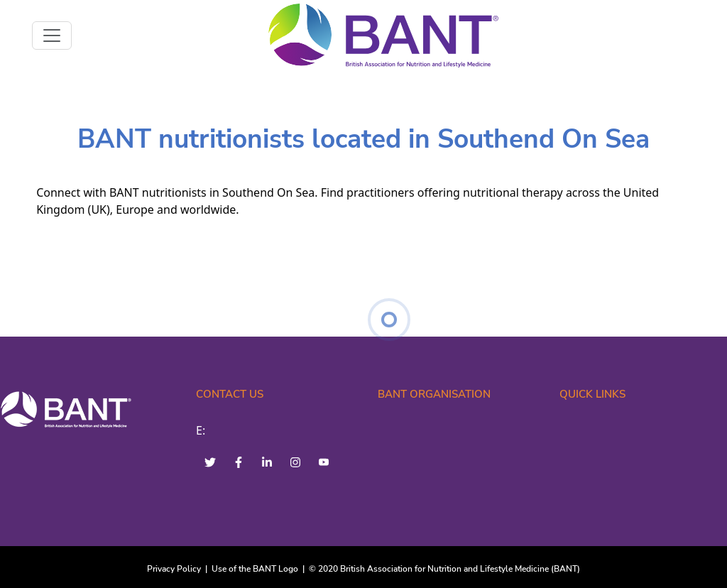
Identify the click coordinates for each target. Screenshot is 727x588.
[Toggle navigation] (52, 36)
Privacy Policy (174, 569)
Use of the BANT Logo (255, 569)
